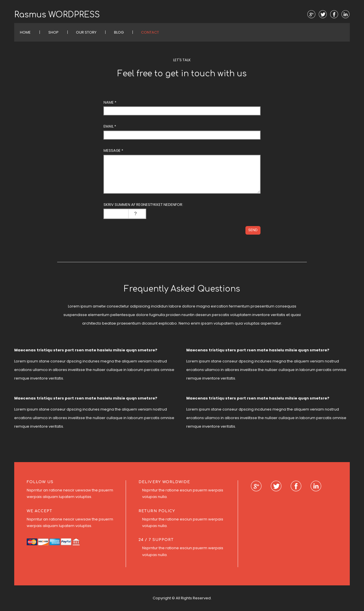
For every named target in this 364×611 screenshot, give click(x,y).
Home (25, 32)
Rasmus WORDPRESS (57, 15)
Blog (119, 32)
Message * (113, 150)
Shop (53, 32)
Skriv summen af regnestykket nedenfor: (143, 205)
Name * (110, 102)
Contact (150, 32)
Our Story (86, 32)
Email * (110, 126)
